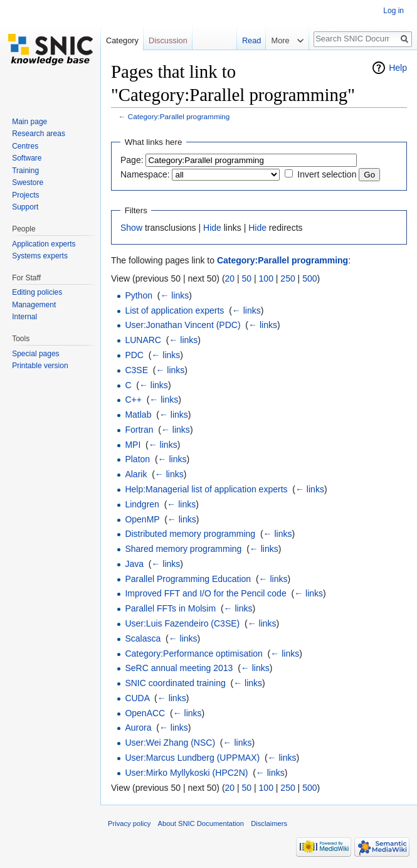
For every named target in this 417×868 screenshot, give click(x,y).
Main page (29, 122)
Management (34, 305)
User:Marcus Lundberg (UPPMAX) (192, 758)
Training (25, 171)
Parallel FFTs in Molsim (170, 608)
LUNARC (143, 340)
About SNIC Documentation (201, 823)
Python (139, 295)
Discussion (168, 40)
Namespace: (145, 174)
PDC (134, 355)
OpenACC (145, 713)
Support (25, 207)
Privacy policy (129, 823)
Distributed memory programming (190, 534)
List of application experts (174, 310)
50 (247, 278)
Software (27, 158)
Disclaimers (269, 823)
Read (251, 40)
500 (309, 278)
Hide (212, 228)
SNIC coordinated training (175, 683)
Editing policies (37, 292)
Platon (137, 459)
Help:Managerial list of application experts (206, 489)
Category (122, 40)
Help (398, 68)
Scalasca (143, 638)
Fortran (139, 430)
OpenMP (142, 519)
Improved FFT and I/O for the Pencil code (205, 593)
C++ (133, 400)
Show (131, 228)
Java (134, 564)
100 (266, 278)
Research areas (39, 134)
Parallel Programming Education (188, 579)
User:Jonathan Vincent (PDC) (182, 325)
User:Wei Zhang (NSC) (170, 743)
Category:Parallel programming (179, 116)
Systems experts (40, 256)
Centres (25, 146)
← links (174, 295)
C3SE (136, 370)
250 (288, 278)
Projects (25, 195)
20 (230, 278)
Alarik (136, 474)
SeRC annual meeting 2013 (179, 668)
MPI (133, 445)
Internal (24, 317)
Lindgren (142, 504)
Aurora (138, 728)
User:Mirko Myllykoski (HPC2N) (186, 773)
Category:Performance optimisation (193, 654)
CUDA (137, 698)
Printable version (40, 366)
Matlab (138, 415)
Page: (132, 160)
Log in (393, 11)
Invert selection (327, 174)
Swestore (28, 183)
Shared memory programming (183, 549)
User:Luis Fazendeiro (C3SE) (182, 623)
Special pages (35, 354)
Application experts (44, 244)
